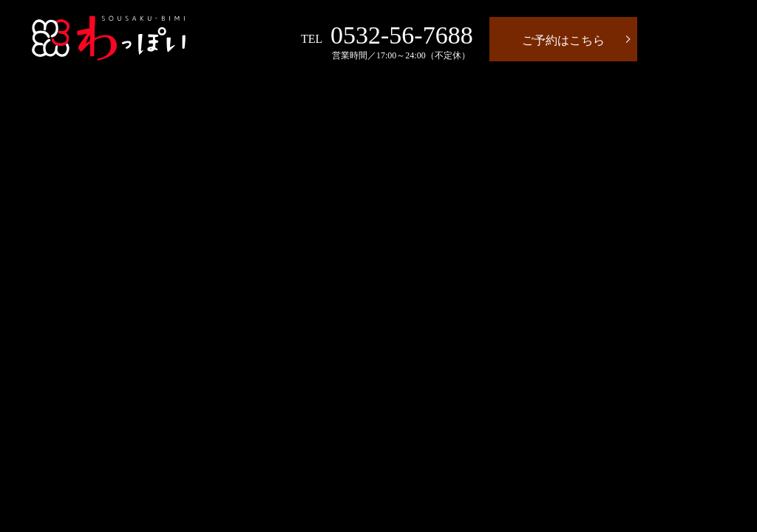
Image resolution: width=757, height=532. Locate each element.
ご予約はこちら (563, 40)
